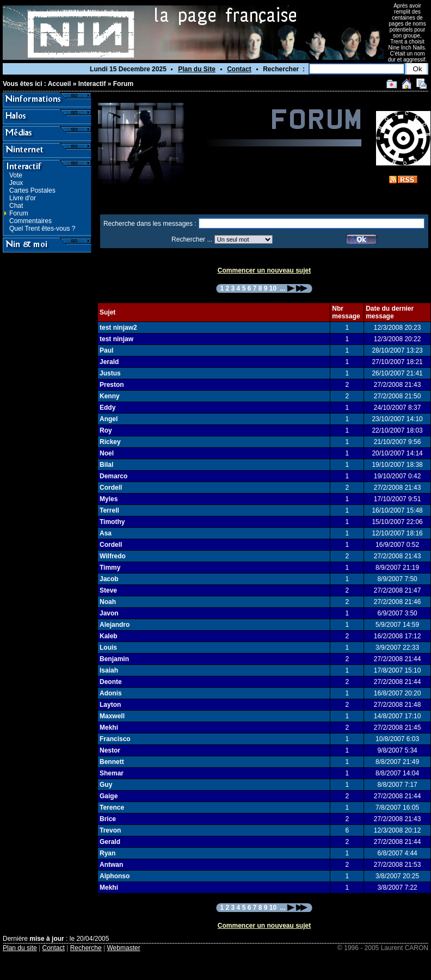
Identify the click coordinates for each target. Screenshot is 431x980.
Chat (16, 206)
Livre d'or (23, 198)
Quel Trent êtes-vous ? (42, 229)
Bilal (106, 465)
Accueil (60, 84)
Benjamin (114, 659)
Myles (109, 499)
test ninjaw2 (118, 328)
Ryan (107, 853)
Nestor (110, 750)
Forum (123, 84)
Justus (110, 373)
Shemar (112, 773)
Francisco (115, 739)
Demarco (113, 476)
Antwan (111, 865)
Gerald (110, 842)
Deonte (111, 682)
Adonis (111, 693)
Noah (108, 602)
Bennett (112, 762)
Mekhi (109, 728)
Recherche (86, 948)
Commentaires (30, 221)
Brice (108, 819)
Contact (239, 69)
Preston (112, 385)
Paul (106, 350)
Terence (112, 808)
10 (273, 288)
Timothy (112, 522)
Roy (106, 430)
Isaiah (109, 670)
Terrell (109, 510)
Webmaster (124, 948)
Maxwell (112, 716)
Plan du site (20, 948)
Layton (110, 705)
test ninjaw (116, 339)
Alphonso (115, 876)
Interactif (92, 84)
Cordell (111, 488)
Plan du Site (197, 69)
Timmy (110, 568)
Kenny (110, 396)
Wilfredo (113, 556)
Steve (108, 590)
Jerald (109, 362)
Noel (107, 453)
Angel (109, 419)
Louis (108, 648)
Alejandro (115, 625)
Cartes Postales (32, 190)
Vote (16, 175)
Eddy (107, 408)
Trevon (110, 830)
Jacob (109, 579)
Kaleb (109, 636)
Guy (106, 785)
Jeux (16, 183)
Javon (109, 613)
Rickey (110, 442)
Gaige (109, 796)
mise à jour (47, 939)
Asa (106, 533)
